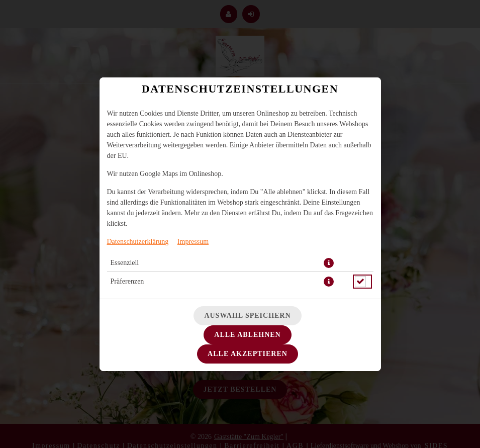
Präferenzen (127, 281)
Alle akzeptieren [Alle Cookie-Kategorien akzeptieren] (248, 354)
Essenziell (125, 263)
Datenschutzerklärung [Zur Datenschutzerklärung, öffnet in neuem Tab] (138, 242)
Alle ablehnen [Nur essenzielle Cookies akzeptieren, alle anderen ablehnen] (247, 335)
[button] (329, 263)
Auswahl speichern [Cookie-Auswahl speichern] (247, 316)
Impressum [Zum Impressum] (193, 242)
